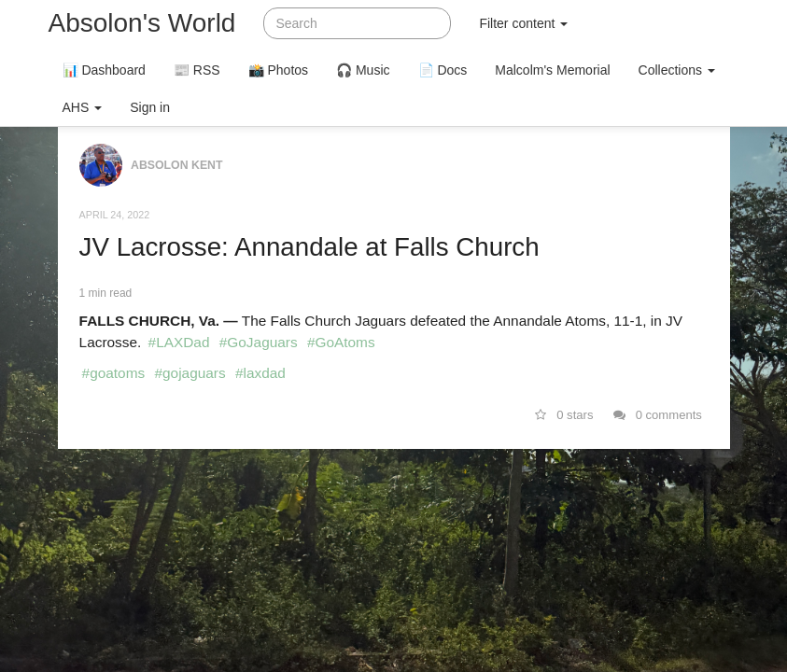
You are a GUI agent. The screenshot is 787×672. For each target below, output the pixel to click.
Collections (677, 70)
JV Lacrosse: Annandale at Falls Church (309, 247)
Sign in (150, 107)
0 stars (564, 415)
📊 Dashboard (104, 70)
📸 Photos (278, 70)
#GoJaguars (259, 342)
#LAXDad (179, 342)
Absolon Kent (177, 165)
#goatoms (114, 373)
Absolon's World (142, 23)
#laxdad (260, 373)
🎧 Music (363, 70)
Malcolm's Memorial (552, 70)
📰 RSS (197, 70)
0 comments (658, 415)
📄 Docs (443, 70)
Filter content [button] (523, 23)
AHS (83, 107)
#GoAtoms (341, 342)
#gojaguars (190, 373)
